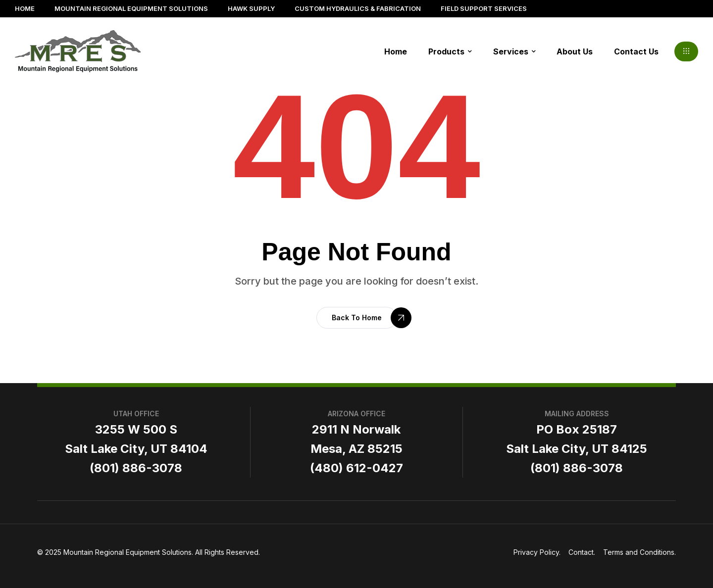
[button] (686, 51)
